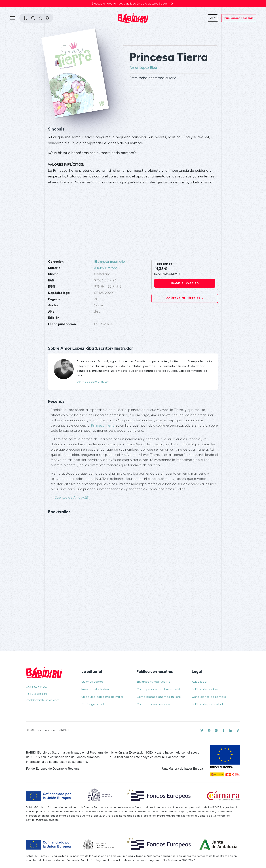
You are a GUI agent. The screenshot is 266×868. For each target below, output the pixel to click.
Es (212, 18)
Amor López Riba (143, 68)
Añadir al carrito (185, 283)
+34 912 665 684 (36, 694)
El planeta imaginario (110, 262)
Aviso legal (199, 682)
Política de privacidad (207, 704)
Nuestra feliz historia (96, 689)
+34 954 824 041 (37, 687)
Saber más (166, 4)
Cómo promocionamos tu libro (159, 697)
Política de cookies (205, 689)
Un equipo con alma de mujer (102, 697)
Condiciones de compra (209, 697)
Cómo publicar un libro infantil (158, 689)
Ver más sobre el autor (93, 382)
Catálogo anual (93, 704)
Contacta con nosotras (154, 704)
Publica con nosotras (239, 18)
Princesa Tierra (103, 426)
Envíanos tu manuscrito (153, 682)
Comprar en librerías (184, 298)
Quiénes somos (93, 682)
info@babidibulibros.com (43, 700)
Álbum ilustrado (106, 268)
